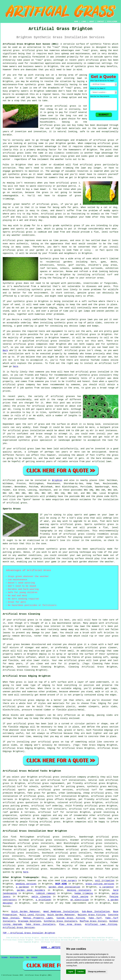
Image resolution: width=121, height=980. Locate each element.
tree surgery (69, 881)
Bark (5, 350)
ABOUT (92, 22)
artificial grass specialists (21, 496)
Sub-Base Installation (96, 912)
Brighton (57, 480)
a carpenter (107, 887)
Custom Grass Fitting (71, 918)
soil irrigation (105, 881)
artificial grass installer (53, 341)
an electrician (80, 900)
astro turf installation (62, 796)
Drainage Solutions (30, 921)
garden (40, 250)
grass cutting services (100, 884)
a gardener (23, 887)
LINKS (84, 22)
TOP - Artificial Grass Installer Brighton (29, 933)
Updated (34, 957)
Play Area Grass (70, 924)
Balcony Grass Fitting (91, 915)
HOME (76, 22)
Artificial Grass (17, 957)
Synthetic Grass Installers (60, 921)
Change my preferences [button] (97, 972)
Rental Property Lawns (38, 918)
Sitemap (4, 957)
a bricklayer (44, 900)
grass (77, 88)
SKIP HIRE (61, 884)
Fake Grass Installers (41, 924)
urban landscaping (70, 793)
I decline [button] (81, 972)
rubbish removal (46, 893)
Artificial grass (13, 480)
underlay (28, 326)
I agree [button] (71, 972)
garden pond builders (31, 890)
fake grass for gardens (42, 793)
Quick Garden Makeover (26, 912)
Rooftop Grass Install (93, 921)
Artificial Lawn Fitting (101, 924)
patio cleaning (41, 897)
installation (111, 424)
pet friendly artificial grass (86, 783)
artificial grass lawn (27, 449)
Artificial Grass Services (19, 928)
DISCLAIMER (112, 22)
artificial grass (80, 47)
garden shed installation (64, 887)
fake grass (112, 869)
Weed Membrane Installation (61, 912)
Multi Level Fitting (32, 915)
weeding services (26, 884)
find (13, 837)
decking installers (79, 890)
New (28, 957)
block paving (80, 897)
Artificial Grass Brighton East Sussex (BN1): (31, 44)
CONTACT (101, 22)
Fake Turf (95, 918)
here (15, 366)
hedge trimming (84, 893)
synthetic (73, 319)
